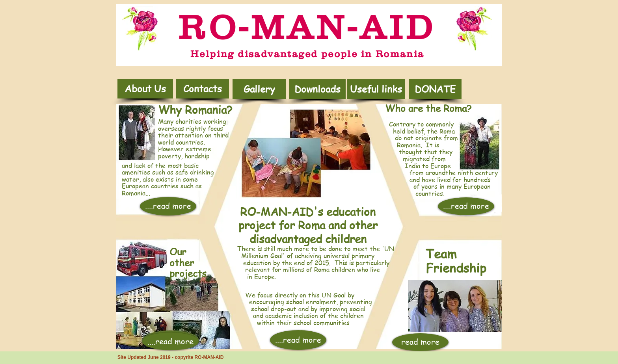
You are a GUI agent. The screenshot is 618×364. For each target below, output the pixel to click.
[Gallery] (259, 89)
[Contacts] (202, 89)
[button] (317, 89)
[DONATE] (435, 89)
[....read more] (168, 206)
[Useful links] (376, 89)
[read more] (420, 342)
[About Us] (145, 89)
